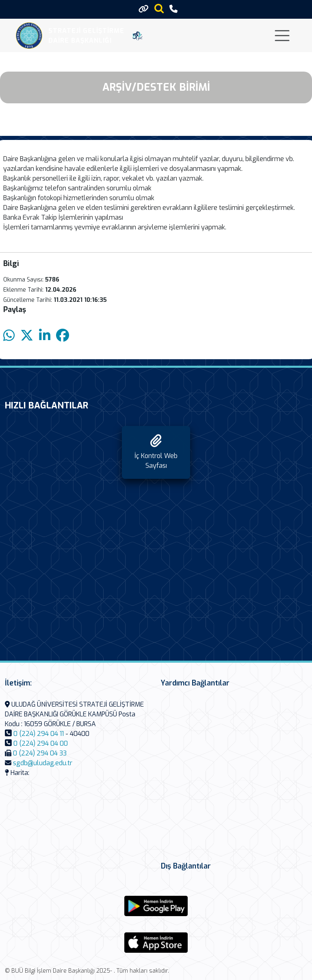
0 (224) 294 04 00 (41, 743)
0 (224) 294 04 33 (40, 753)
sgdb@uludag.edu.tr (43, 763)
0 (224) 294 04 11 (39, 734)
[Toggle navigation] (282, 36)
